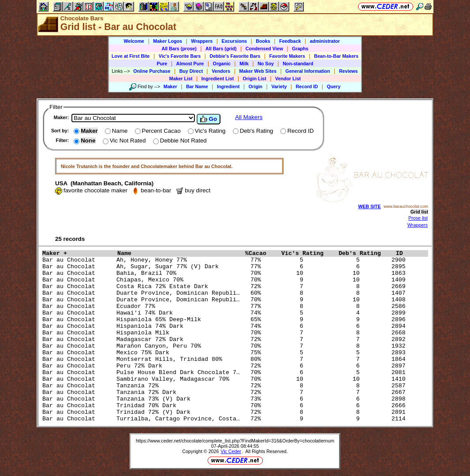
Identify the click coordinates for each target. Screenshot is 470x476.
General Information (308, 71)
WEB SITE (369, 206)
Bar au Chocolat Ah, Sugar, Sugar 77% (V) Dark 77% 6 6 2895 (226, 267)
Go (209, 119)
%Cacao (261, 253)
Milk (244, 64)
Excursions (234, 41)
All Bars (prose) (179, 49)
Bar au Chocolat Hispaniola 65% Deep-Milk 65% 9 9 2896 (226, 320)
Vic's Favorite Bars (180, 56)
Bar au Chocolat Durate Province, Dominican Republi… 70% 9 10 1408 (226, 300)
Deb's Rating (365, 253)
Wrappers (202, 41)
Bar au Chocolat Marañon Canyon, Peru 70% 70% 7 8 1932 (226, 346)
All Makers (249, 117)
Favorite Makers (287, 56)
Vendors (221, 71)
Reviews (349, 71)
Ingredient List (218, 79)
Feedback (290, 41)
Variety (279, 86)
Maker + (78, 253)
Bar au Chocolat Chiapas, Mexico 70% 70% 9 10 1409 (226, 280)
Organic (222, 64)
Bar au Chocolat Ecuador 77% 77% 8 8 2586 (226, 306)
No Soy (266, 64)
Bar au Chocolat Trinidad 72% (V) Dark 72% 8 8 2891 (226, 412)
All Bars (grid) (221, 49)
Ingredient (228, 86)
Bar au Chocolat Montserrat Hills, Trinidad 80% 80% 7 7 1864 (226, 359)
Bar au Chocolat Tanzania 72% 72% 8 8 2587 (226, 386)
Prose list (418, 218)
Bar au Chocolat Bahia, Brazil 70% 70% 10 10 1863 (226, 273)
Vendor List (288, 79)
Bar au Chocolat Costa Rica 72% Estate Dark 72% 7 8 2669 (226, 287)
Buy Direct (191, 71)
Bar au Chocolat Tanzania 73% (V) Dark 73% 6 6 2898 (226, 399)
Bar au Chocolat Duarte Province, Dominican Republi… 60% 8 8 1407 (226, 293)
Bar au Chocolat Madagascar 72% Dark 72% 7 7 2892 (226, 339)
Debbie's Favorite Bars (235, 56)
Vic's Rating (308, 253)
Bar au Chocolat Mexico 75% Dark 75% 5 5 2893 (226, 353)
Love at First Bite (131, 56)
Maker (170, 86)
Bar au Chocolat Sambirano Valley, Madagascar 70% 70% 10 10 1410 (226, 379)
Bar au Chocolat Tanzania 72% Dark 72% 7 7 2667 (226, 392)
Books (263, 41)
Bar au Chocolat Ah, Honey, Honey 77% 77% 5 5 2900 (226, 260)
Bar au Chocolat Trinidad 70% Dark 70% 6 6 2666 (226, 406)
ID (403, 253)
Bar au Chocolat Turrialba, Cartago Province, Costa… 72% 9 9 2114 (226, 419)
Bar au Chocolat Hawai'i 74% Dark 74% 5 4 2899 (226, 313)
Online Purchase (152, 71)
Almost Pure (190, 64)
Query (334, 86)
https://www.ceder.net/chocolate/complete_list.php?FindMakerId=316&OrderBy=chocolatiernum (235, 441)
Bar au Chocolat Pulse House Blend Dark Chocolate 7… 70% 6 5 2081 (226, 373)
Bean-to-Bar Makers (336, 56)
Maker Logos (168, 41)
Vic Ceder (231, 451)
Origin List (255, 79)
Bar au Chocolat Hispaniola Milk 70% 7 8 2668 (226, 333)
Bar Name (197, 86)
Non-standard (298, 64)
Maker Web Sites (258, 71)
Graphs (300, 49)
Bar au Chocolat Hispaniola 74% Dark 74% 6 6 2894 (226, 326)
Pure (162, 64)
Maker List (181, 79)
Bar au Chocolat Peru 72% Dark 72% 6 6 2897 (226, 366)
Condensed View (264, 49)
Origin (256, 86)
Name (179, 253)
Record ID (307, 86)
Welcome (134, 41)
